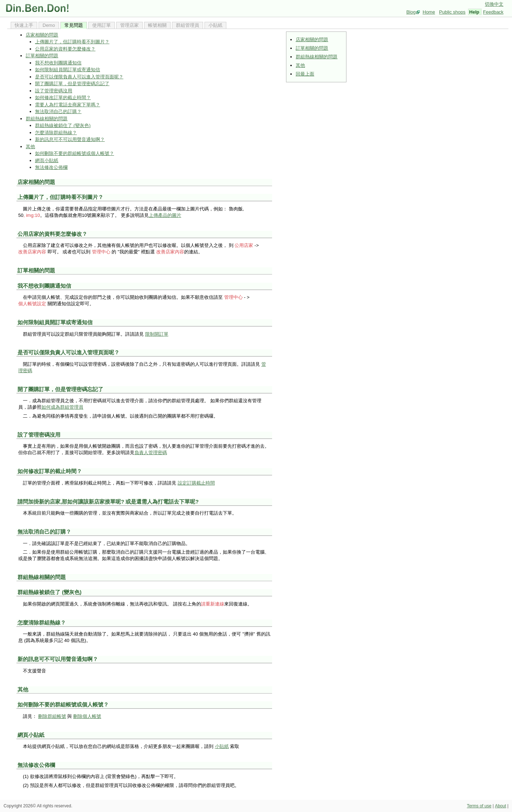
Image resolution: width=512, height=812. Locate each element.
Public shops (452, 12)
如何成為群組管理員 (62, 407)
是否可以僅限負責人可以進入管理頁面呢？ (79, 77)
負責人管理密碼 (151, 453)
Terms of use (479, 806)
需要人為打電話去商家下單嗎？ (68, 105)
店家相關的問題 (312, 40)
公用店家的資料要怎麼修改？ (65, 49)
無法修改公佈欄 (51, 167)
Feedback (493, 12)
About (500, 806)
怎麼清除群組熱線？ (56, 133)
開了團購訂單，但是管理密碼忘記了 (72, 84)
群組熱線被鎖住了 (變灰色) (63, 125)
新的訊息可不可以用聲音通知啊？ (70, 139)
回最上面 (305, 74)
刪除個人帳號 (87, 716)
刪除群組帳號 (52, 716)
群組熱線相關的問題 (317, 57)
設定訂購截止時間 (196, 483)
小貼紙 (222, 746)
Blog (411, 12)
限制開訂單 (157, 334)
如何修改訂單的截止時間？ (63, 98)
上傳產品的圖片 (165, 215)
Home (429, 12)
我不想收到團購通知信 (58, 63)
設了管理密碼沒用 (54, 91)
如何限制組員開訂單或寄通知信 (68, 70)
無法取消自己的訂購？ (58, 111)
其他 (300, 65)
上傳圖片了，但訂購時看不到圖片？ (72, 42)
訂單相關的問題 (312, 48)
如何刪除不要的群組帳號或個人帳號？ (75, 153)
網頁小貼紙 (47, 161)
